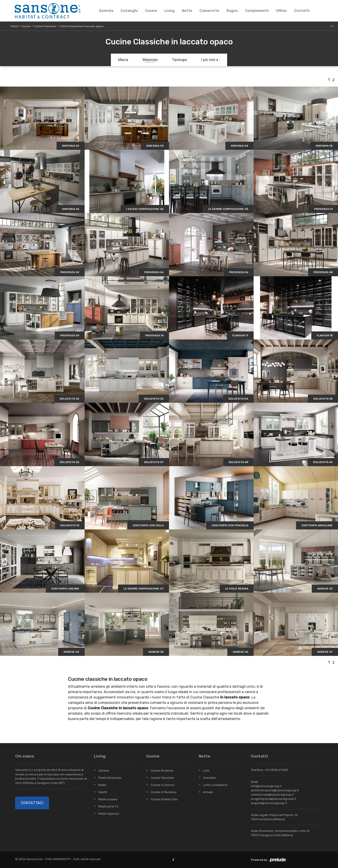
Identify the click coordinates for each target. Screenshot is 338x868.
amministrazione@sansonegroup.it (275, 790)
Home (14, 26)
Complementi (257, 11)
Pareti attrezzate (110, 778)
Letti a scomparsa (215, 785)
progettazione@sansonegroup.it (273, 799)
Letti (206, 771)
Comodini (210, 778)
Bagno (232, 11)
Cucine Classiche (45, 26)
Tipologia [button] (179, 60)
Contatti (302, 11)
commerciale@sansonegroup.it (272, 795)
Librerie (104, 771)
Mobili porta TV (108, 806)
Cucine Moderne (162, 771)
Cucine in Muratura (164, 792)
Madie (102, 785)
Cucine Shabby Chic (164, 799)
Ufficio (281, 11)
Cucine (151, 11)
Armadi (208, 792)
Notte (187, 11)
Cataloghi (129, 11)
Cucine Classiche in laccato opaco (82, 26)
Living (169, 11)
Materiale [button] (150, 60)
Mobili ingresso (109, 814)
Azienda (106, 11)
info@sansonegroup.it (266, 786)
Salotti (103, 792)
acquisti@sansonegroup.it (269, 803)
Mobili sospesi (108, 799)
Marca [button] (123, 60)
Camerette (209, 11)
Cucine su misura (162, 785)
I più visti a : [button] (211, 60)
